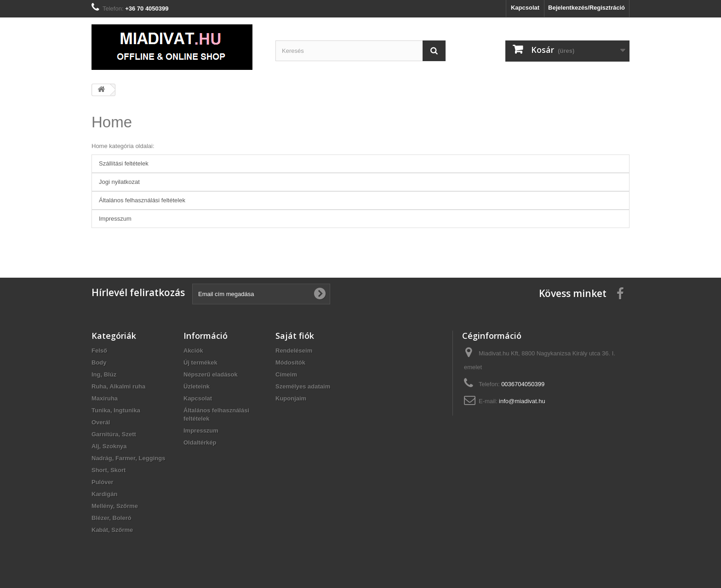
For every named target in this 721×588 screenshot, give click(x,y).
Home (112, 122)
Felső (99, 351)
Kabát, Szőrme (112, 530)
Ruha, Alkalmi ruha (118, 386)
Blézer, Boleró (112, 518)
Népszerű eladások (211, 374)
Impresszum (115, 219)
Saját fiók (295, 336)
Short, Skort (109, 470)
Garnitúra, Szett (114, 434)
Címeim (286, 374)
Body (99, 363)
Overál (101, 422)
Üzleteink (197, 386)
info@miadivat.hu (522, 401)
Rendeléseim (294, 351)
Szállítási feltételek (124, 163)
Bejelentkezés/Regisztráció (587, 8)
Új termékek (200, 363)
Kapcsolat (525, 8)
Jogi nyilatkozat (119, 182)
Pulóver (103, 482)
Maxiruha (105, 398)
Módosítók (290, 363)
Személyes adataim (303, 386)
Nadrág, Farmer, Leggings (128, 458)
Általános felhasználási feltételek (142, 200)
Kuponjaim (291, 398)
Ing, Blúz (104, 374)
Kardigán (104, 494)
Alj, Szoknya (109, 446)
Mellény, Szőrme (115, 506)
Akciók (193, 351)
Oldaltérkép (200, 442)
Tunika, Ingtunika (116, 410)
